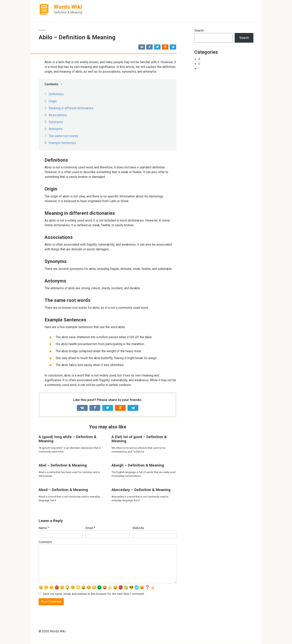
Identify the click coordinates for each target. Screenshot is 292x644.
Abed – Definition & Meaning (63, 490)
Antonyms (56, 129)
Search (199, 31)
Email (90, 528)
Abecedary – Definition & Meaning (141, 490)
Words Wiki (68, 7)
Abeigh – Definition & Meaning (138, 465)
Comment (45, 542)
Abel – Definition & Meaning (63, 465)
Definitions (56, 94)
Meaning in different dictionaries (71, 108)
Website (138, 528)
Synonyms (56, 122)
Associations (58, 115)
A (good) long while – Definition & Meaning (67, 439)
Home (42, 30)
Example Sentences (62, 143)
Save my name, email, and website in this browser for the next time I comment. (94, 594)
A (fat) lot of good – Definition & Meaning (139, 439)
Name (44, 528)
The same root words (63, 136)
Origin (53, 101)
